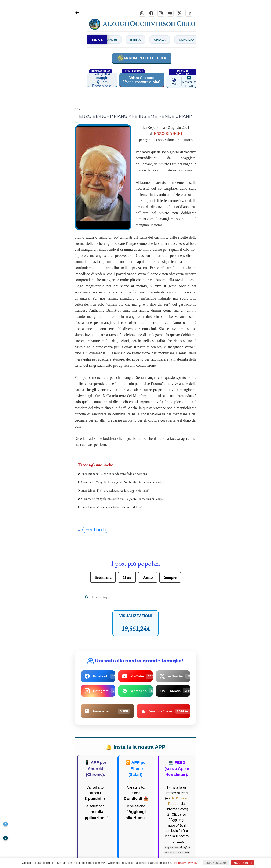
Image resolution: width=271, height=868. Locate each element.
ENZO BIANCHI (168, 135)
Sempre (170, 578)
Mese (127, 578)
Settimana (103, 578)
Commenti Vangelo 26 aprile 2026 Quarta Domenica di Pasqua (122, 500)
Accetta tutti (242, 863)
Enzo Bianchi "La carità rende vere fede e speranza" (115, 475)
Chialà (179, 40)
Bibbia (151, 40)
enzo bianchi (95, 531)
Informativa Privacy (185, 863)
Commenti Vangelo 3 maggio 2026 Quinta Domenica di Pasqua (122, 483)
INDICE (97, 41)
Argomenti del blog (142, 59)
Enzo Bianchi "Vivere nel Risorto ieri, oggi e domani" (115, 491)
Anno (148, 578)
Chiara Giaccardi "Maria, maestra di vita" (142, 81)
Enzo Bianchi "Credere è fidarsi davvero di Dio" (112, 508)
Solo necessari (216, 863)
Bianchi (122, 40)
